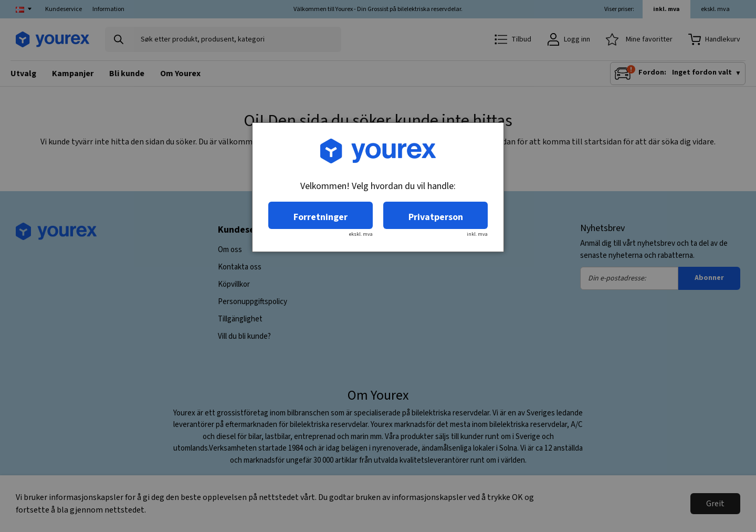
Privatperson (436, 217)
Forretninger (321, 217)
